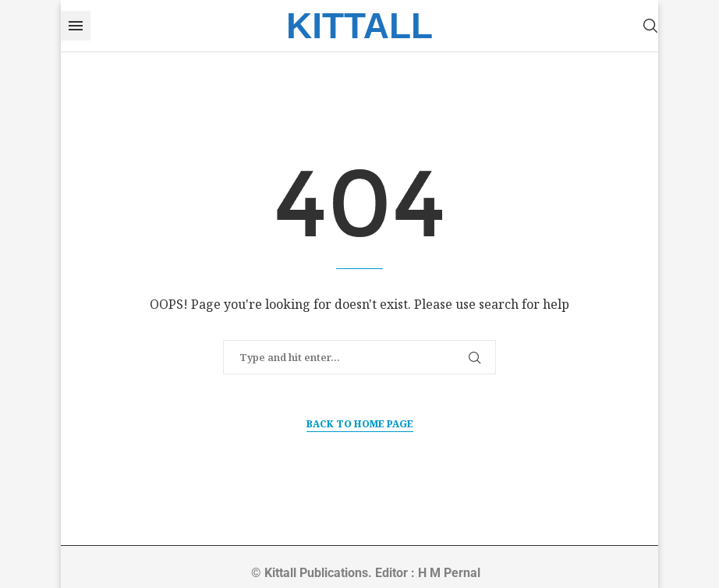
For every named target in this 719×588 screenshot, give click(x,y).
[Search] (650, 26)
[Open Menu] (76, 26)
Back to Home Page (360, 424)
